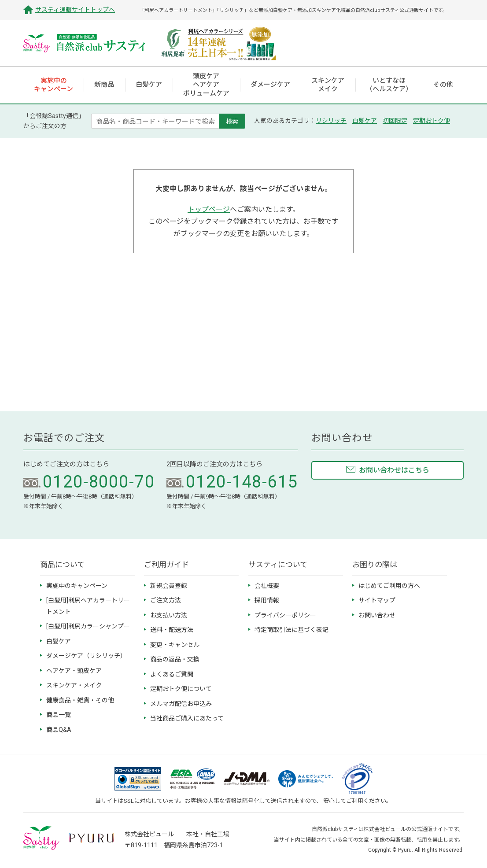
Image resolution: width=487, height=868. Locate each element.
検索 (232, 121)
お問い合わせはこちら (394, 470)
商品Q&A (59, 730)
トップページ (209, 209)
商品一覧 (59, 715)
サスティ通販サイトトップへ (75, 10)
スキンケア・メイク (74, 685)
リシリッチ (331, 121)
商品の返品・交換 (175, 659)
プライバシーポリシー (285, 615)
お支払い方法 (169, 615)
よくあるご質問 (172, 674)
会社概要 (267, 586)
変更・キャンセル (175, 645)
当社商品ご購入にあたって (187, 718)
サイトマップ (377, 600)
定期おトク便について (181, 689)
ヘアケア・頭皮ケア (74, 671)
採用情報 (267, 600)
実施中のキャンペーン (77, 586)
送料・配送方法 (172, 630)
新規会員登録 (169, 586)
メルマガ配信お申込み (181, 704)
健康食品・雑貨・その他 (80, 700)
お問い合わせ (377, 615)
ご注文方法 (166, 600)
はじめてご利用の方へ (389, 586)
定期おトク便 (432, 121)
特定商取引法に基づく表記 (291, 630)
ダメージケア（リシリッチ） (86, 656)
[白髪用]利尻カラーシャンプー (88, 626)
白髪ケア (365, 121)
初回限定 (395, 121)
